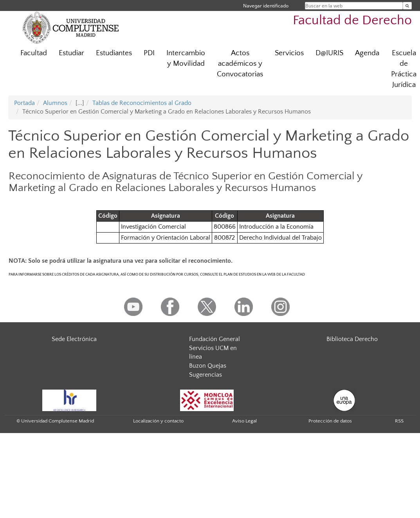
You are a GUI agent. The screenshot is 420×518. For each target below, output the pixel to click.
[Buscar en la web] (407, 6)
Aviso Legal (244, 421)
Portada (24, 103)
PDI (149, 53)
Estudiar (71, 53)
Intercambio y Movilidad (186, 58)
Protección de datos (330, 421)
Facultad (34, 53)
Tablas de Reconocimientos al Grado (142, 103)
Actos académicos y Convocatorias (240, 64)
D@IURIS (329, 53)
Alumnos (55, 103)
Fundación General (215, 339)
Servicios (289, 53)
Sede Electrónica (74, 339)
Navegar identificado (266, 6)
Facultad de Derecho (352, 21)
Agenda (367, 53)
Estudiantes (114, 53)
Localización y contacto (158, 421)
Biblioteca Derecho (352, 339)
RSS (399, 421)
